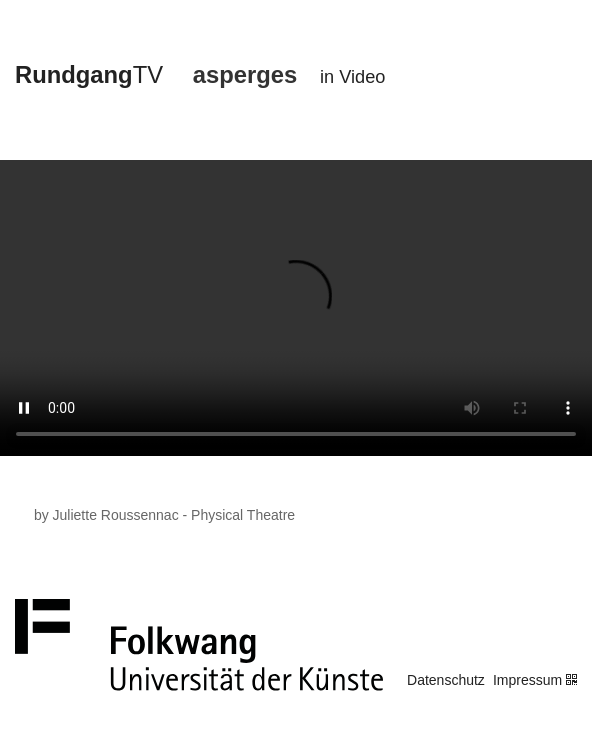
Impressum (527, 680)
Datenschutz (446, 680)
